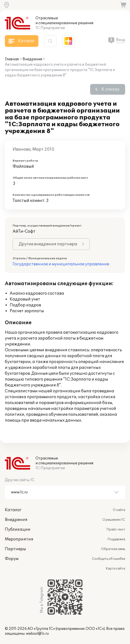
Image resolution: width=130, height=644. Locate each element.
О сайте (119, 510)
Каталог (13, 510)
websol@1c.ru (37, 634)
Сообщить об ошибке (108, 559)
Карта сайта (115, 569)
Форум (12, 559)
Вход (121, 40)
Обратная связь (113, 549)
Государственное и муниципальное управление (61, 264)
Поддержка (116, 539)
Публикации (18, 530)
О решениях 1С (114, 520)
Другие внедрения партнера (48, 244)
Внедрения (32, 59)
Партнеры (15, 549)
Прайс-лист (116, 530)
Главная (12, 59)
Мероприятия (19, 539)
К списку (110, 89)
